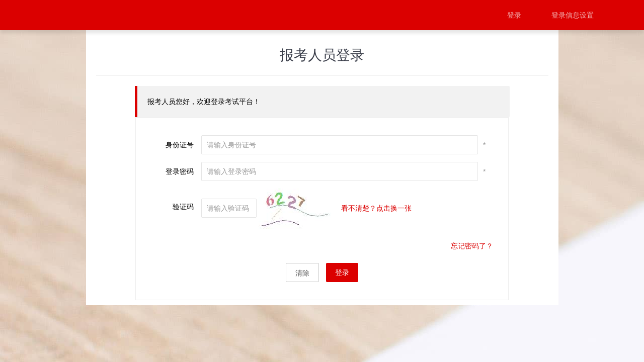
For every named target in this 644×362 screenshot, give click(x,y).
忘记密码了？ (472, 246)
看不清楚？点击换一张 (376, 208)
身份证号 (180, 145)
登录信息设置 (573, 15)
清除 (302, 273)
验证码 (183, 207)
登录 (514, 15)
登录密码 (180, 171)
